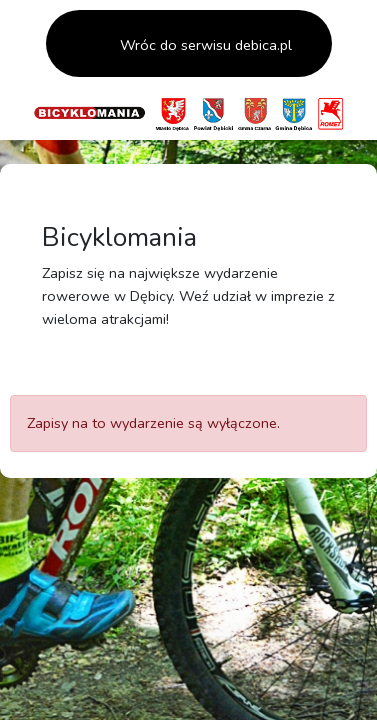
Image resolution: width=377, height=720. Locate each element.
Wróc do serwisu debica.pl (204, 45)
